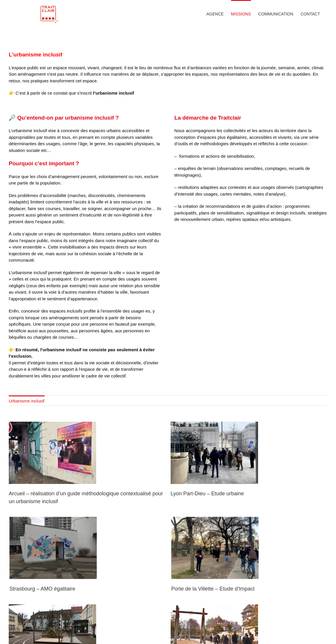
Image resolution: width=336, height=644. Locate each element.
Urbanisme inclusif (27, 431)
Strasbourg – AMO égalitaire (54, 611)
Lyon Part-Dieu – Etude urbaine (202, 523)
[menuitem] (27, 430)
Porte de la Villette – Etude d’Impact (219, 611)
